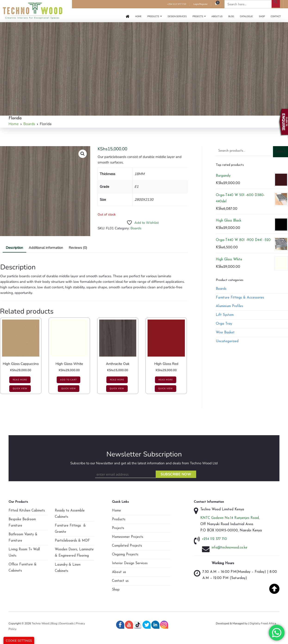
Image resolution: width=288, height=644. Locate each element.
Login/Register (200, 4)
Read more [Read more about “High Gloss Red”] (166, 380)
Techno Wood (41, 623)
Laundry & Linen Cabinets (68, 568)
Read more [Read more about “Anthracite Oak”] (117, 380)
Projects (198, 16)
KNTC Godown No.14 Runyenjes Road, (230, 518)
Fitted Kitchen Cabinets (27, 511)
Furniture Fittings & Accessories (240, 298)
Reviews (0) (78, 248)
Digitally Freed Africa (263, 623)
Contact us (120, 581)
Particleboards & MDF (72, 541)
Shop (262, 16)
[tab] (14, 248)
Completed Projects (127, 546)
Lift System (225, 315)
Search (280, 152)
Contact (276, 16)
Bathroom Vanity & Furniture (23, 538)
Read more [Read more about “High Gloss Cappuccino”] (20, 380)
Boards (29, 124)
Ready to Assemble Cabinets (70, 514)
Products (153, 16)
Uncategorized (227, 341)
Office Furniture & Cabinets (23, 568)
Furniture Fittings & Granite (70, 529)
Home (138, 16)
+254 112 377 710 (177, 4)
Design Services (177, 16)
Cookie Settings (19, 641)
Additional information (46, 248)
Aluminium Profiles (229, 306)
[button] (83, 154)
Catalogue (246, 16)
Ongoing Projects (125, 555)
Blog (231, 16)
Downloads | (68, 623)
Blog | (55, 623)
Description (14, 248)
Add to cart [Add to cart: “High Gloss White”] (68, 380)
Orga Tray (224, 324)
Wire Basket (225, 333)
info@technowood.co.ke (229, 548)
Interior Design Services (130, 563)
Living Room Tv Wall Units (24, 553)
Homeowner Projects (128, 537)
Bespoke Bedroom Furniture (22, 523)
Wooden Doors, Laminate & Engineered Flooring (74, 553)
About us (217, 16)
